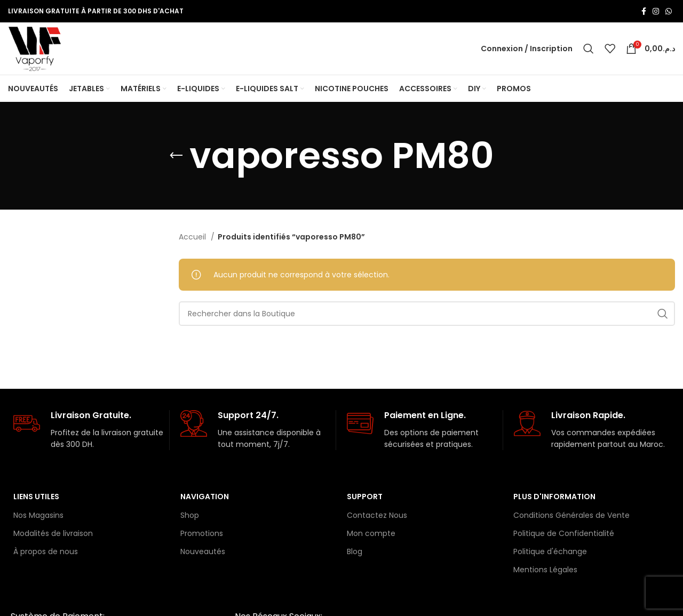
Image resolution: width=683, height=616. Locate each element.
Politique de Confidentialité (564, 536)
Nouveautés (203, 555)
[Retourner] (176, 159)
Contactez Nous (377, 518)
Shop (190, 518)
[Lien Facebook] (644, 11)
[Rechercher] (589, 50)
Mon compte (371, 536)
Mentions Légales (545, 573)
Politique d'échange (550, 555)
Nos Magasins (38, 518)
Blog (355, 555)
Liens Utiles (36, 500)
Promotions (202, 536)
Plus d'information (554, 500)
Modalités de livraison (53, 536)
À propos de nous (46, 555)
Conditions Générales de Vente (571, 518)
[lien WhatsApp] (669, 11)
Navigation (205, 500)
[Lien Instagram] (656, 11)
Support (365, 500)
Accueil (193, 240)
